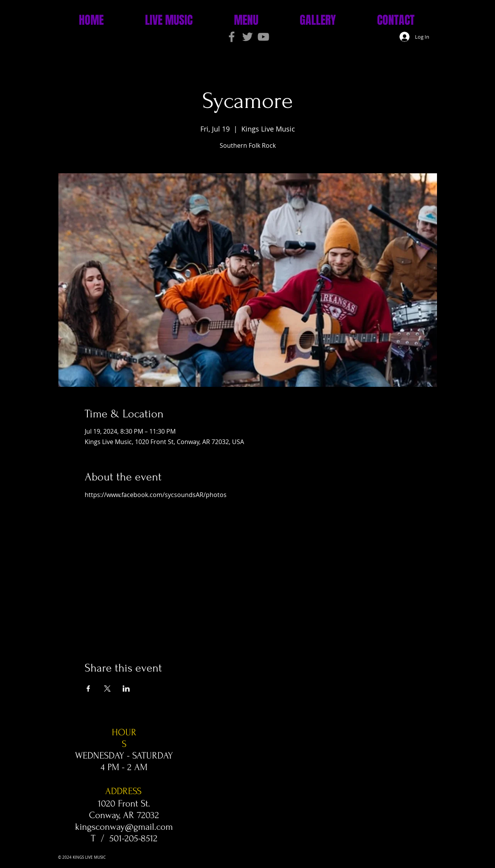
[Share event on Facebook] (88, 689)
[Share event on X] (107, 689)
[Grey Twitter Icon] (247, 37)
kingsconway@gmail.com (124, 827)
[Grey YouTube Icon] (263, 37)
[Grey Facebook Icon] (232, 37)
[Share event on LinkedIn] (126, 689)
